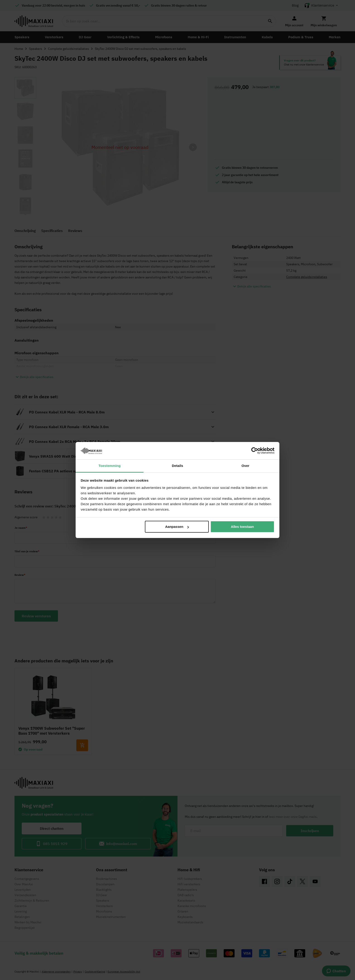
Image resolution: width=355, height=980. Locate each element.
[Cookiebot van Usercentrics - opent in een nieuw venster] (255, 451)
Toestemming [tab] (110, 466)
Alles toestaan (242, 527)
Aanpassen (177, 527)
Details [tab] (177, 466)
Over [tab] (246, 466)
